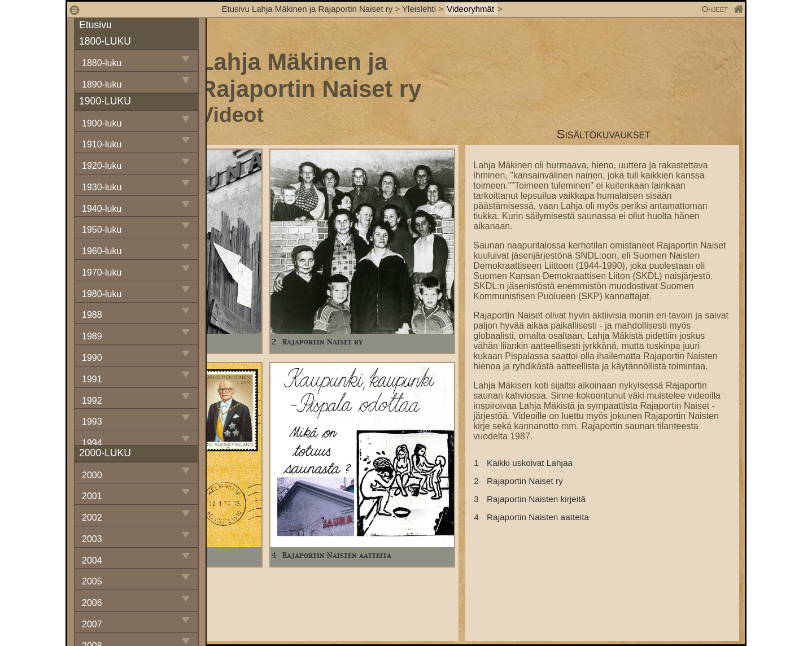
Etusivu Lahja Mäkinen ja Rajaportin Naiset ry (307, 9)
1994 (92, 443)
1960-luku (102, 251)
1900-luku (102, 123)
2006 (92, 603)
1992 (92, 401)
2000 (92, 475)
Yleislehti (419, 9)
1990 (92, 358)
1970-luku (102, 272)
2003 (92, 539)
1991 (92, 379)
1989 (92, 336)
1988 (92, 315)
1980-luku (102, 294)
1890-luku (102, 84)
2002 (92, 518)
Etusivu (95, 25)
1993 (92, 422)
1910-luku (102, 144)
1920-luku (102, 166)
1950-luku (102, 230)
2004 (92, 560)
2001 (92, 496)
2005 (92, 581)
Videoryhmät (472, 9)
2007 (92, 624)
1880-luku (102, 63)
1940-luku (102, 209)
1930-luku (102, 187)
